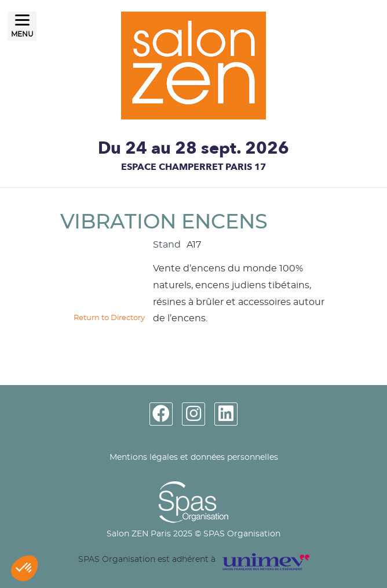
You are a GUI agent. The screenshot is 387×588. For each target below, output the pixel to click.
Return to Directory (109, 318)
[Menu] (22, 26)
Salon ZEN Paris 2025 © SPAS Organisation (193, 534)
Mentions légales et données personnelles (194, 458)
